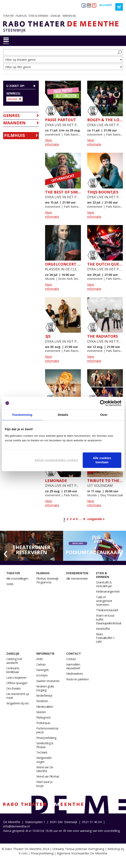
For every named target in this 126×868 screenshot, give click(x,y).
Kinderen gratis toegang (45, 688)
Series (10, 584)
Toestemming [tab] (22, 415)
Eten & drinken (38, 16)
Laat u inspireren (16, 678)
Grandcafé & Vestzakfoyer (104, 584)
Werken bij (69, 16)
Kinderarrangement (108, 591)
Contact (74, 654)
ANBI (40, 659)
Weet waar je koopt (44, 784)
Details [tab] (63, 415)
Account (106, 5)
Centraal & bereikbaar (13, 670)
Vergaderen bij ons (18, 703)
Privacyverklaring (46, 738)
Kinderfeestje (44, 696)
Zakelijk (55, 16)
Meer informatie (52, 142)
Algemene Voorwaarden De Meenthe (82, 853)
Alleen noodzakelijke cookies (56, 460)
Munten (41, 712)
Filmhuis (21, 16)
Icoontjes (42, 675)
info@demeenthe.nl (16, 826)
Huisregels (43, 670)
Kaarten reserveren (48, 681)
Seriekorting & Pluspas (45, 745)
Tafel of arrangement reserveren (104, 601)
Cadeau (41, 664)
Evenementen (77, 573)
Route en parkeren (77, 679)
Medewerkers (75, 674)
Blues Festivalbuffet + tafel (105, 638)
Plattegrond (43, 717)
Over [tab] (104, 415)
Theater (8, 16)
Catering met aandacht (14, 661)
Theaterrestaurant (107, 610)
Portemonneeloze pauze (47, 730)
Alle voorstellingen (17, 578)
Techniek (42, 752)
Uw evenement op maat (18, 696)
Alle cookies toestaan (102, 460)
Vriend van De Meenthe (45, 769)
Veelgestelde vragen (44, 760)
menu (6, 44)
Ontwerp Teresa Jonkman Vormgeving (78, 849)
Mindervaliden (45, 707)
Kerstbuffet (103, 629)
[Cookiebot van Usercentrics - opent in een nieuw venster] (103, 403)
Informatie (45, 654)
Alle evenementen (77, 578)
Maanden (14, 123)
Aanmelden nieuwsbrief (73, 666)
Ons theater (14, 688)
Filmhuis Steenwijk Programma (47, 580)
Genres (11, 115)
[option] (32, 546)
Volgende (95, 519)
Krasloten (42, 701)
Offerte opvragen (17, 683)
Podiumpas (43, 723)
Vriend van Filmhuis (48, 776)
